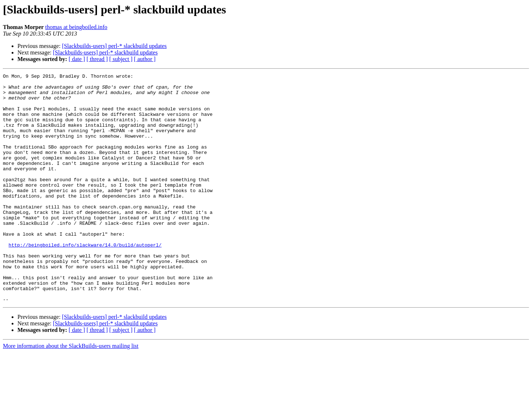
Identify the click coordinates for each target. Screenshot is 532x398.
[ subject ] (121, 59)
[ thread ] (97, 59)
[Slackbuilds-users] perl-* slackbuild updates (114, 46)
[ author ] (145, 59)
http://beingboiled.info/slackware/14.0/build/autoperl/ (85, 280)
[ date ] (77, 59)
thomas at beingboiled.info (76, 27)
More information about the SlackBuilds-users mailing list (71, 392)
